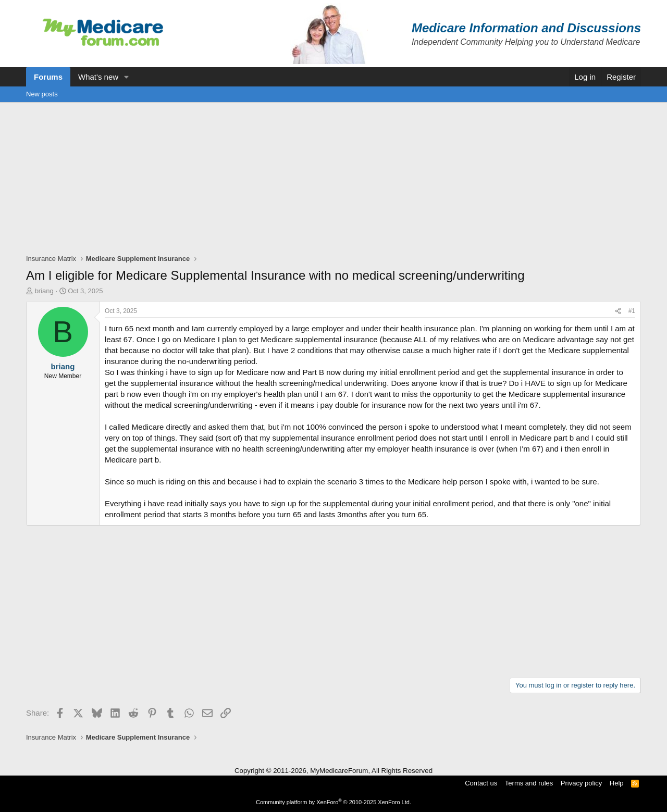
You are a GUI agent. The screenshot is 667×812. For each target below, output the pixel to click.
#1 (632, 311)
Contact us (481, 783)
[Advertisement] (333, 181)
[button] (127, 77)
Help (617, 783)
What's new (98, 77)
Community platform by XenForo (333, 802)
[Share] (618, 311)
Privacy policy (581, 783)
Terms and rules (529, 783)
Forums (48, 77)
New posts (42, 94)
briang (44, 291)
